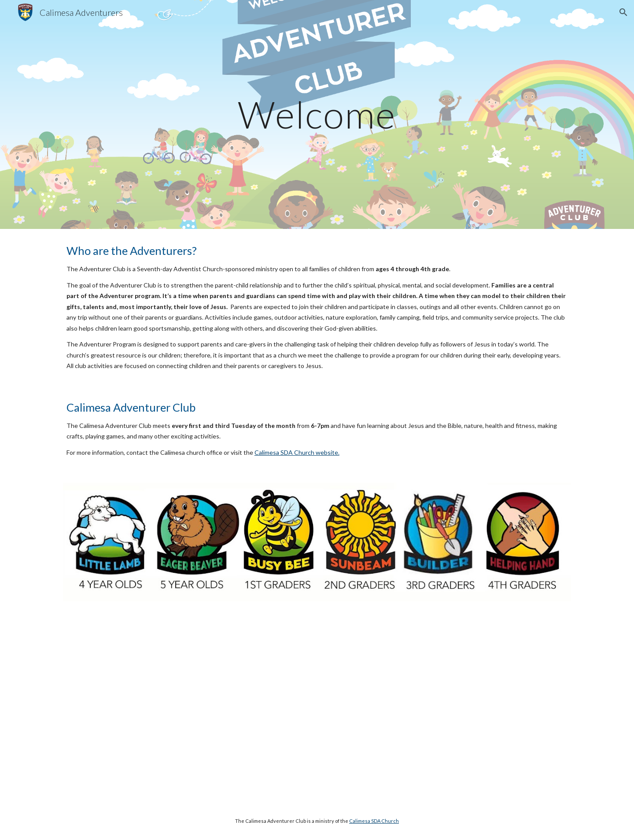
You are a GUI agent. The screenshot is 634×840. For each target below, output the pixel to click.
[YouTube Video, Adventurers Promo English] (447, 707)
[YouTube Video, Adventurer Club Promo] (187, 707)
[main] (317, 114)
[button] (623, 12)
